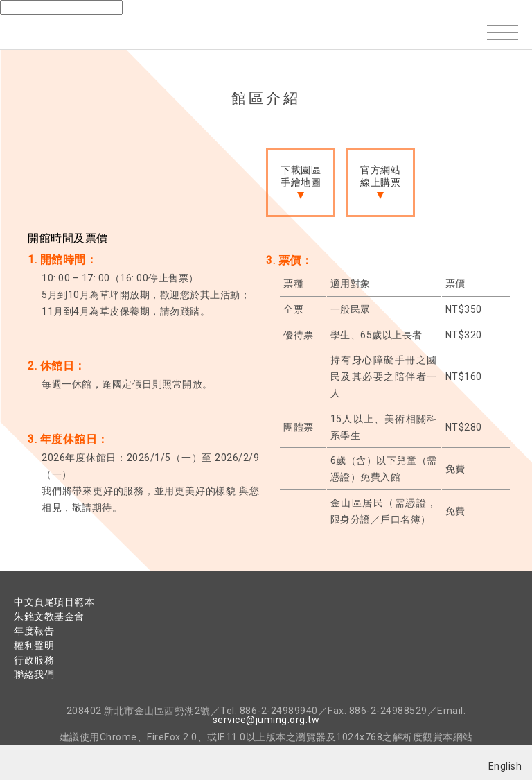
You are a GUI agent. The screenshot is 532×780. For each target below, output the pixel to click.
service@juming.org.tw (266, 720)
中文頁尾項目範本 (54, 602)
